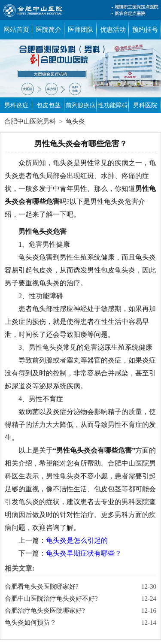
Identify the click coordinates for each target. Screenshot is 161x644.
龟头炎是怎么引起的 (77, 540)
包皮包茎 (49, 105)
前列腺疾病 (81, 105)
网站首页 (16, 30)
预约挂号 (145, 30)
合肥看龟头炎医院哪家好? (42, 587)
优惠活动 (113, 30)
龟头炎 (75, 121)
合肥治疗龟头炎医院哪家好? (45, 611)
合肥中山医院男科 (30, 121)
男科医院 (145, 105)
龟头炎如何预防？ (30, 623)
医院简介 (49, 30)
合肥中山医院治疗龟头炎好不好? (51, 599)
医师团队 (81, 30)
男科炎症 (16, 105)
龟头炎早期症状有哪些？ (84, 553)
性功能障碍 (113, 105)
